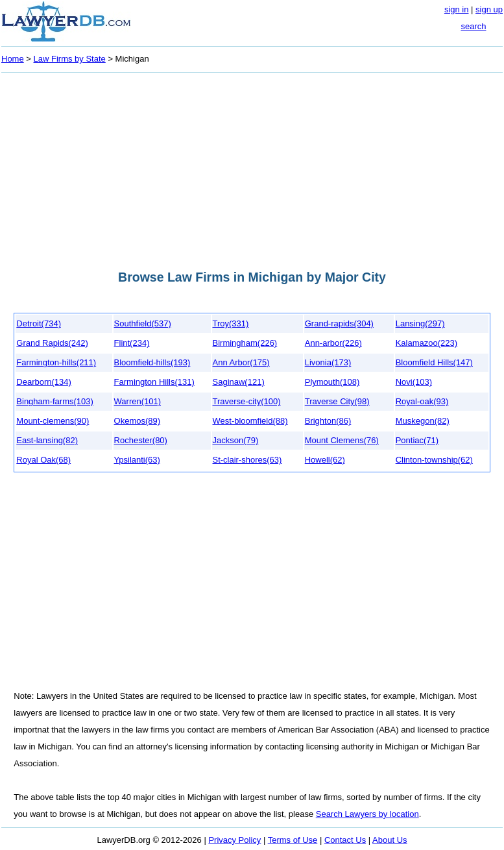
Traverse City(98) (337, 401)
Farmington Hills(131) (154, 382)
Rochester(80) (141, 440)
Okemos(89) (138, 421)
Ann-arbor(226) (333, 343)
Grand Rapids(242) (52, 343)
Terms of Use (293, 840)
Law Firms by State (70, 59)
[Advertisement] (252, 167)
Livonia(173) (328, 362)
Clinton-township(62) (434, 460)
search (473, 26)
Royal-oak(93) (422, 401)
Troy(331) (231, 323)
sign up (489, 9)
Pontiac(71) (417, 440)
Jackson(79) (236, 440)
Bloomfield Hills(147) (434, 362)
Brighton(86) (328, 421)
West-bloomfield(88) (250, 421)
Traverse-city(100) (247, 401)
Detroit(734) (39, 323)
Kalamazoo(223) (426, 343)
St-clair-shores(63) (247, 460)
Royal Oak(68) (43, 460)
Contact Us (345, 840)
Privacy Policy (234, 840)
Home (13, 59)
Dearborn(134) (44, 382)
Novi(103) (414, 382)
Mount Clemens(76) (342, 440)
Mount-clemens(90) (53, 421)
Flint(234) (132, 343)
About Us (390, 840)
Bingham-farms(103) (55, 401)
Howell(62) (325, 460)
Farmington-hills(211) (56, 362)
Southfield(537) (143, 323)
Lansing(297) (420, 323)
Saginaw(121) (239, 382)
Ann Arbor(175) (241, 362)
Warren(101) (138, 401)
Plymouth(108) (332, 382)
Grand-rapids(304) (339, 323)
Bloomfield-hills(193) (152, 362)
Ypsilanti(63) (137, 460)
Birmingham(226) (245, 343)
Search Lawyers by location (367, 814)
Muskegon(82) (423, 421)
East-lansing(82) (47, 440)
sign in (457, 9)
